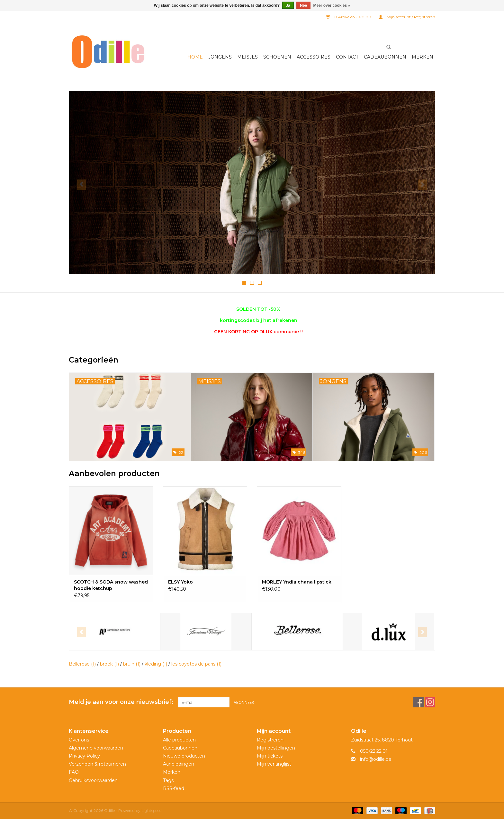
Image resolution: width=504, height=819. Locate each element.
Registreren (270, 740)
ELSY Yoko (180, 582)
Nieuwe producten (184, 756)
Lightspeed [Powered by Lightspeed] (152, 810)
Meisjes (248, 57)
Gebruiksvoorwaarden (93, 780)
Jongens (220, 57)
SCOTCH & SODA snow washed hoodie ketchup (111, 585)
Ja (288, 5)
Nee (303, 5)
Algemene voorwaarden (96, 748)
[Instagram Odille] (430, 702)
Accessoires (314, 57)
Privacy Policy (84, 756)
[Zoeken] (410, 47)
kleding (156, 664)
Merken (423, 57)
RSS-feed (174, 788)
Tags (168, 780)
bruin (132, 664)
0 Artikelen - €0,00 (349, 17)
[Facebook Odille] (419, 702)
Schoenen (277, 57)
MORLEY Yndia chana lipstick (297, 582)
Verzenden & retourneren (97, 764)
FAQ (74, 772)
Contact (347, 57)
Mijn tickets (270, 756)
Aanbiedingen (179, 764)
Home (195, 57)
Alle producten (179, 740)
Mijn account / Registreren (407, 17)
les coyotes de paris (196, 664)
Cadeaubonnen (385, 57)
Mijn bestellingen (276, 748)
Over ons (79, 740)
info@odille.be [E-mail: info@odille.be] (376, 759)
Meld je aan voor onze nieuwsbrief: (121, 702)
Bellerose (82, 664)
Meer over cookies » (332, 5)
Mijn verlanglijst (274, 764)
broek (109, 664)
